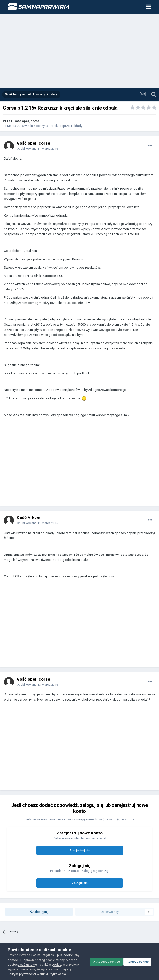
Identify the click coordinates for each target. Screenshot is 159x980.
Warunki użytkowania (51, 974)
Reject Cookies (137, 962)
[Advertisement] (79, 51)
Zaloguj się (80, 883)
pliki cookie (65, 955)
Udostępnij (39, 912)
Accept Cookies (106, 962)
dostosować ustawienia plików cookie (34, 965)
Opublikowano (37, 149)
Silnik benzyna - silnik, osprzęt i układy (55, 126)
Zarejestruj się (80, 850)
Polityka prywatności (22, 974)
